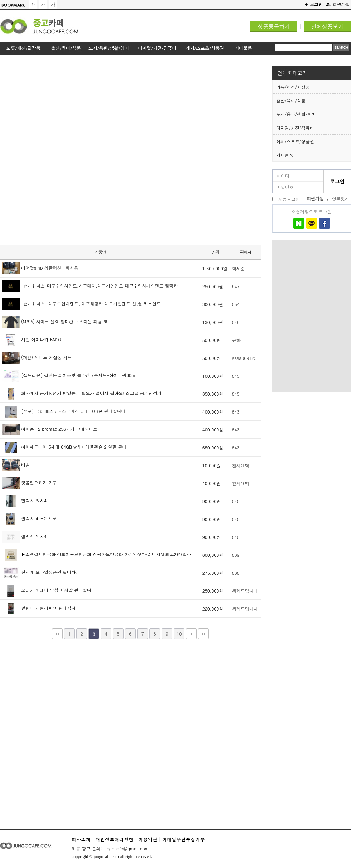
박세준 (239, 268)
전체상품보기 (327, 26)
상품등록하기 (274, 26)
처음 (57, 634)
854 (236, 304)
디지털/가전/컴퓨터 (295, 128)
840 (236, 501)
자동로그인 (289, 199)
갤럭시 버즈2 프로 (29, 518)
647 (236, 286)
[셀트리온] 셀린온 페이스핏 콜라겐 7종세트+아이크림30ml (69, 375)
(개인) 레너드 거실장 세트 (37, 357)
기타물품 (285, 155)
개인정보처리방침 (115, 839)
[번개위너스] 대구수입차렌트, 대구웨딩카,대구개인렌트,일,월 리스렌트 (81, 303)
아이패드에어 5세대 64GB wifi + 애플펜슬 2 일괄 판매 (64, 447)
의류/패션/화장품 (293, 87)
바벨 (16, 465)
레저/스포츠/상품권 (295, 141)
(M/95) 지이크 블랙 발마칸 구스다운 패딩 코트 (57, 321)
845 (236, 376)
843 (236, 412)
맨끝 (203, 634)
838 (236, 573)
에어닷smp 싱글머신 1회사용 (40, 268)
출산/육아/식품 (291, 100)
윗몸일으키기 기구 (29, 483)
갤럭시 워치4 (24, 500)
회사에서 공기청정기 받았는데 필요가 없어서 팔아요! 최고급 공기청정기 (82, 393)
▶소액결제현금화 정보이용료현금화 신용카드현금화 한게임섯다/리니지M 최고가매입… (97, 554)
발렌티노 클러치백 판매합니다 (41, 608)
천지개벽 (241, 465)
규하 (236, 340)
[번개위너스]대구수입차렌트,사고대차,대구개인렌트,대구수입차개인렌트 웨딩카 (90, 286)
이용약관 (148, 839)
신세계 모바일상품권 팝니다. (40, 572)
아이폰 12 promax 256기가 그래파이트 (50, 429)
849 (236, 322)
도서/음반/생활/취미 (296, 114)
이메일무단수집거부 (184, 839)
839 (236, 555)
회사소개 (81, 839)
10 (179, 634)
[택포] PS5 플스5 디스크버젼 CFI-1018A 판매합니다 (64, 411)
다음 (191, 634)
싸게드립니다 (245, 591)
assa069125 (244, 358)
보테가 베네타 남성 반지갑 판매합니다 (49, 590)
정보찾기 (341, 198)
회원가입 (338, 4)
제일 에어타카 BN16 (31, 339)
